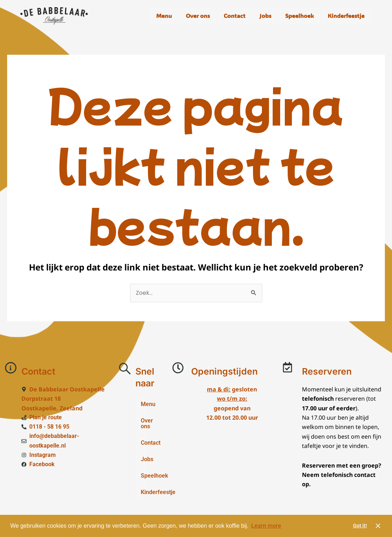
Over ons (198, 16)
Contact (235, 16)
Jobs (265, 16)
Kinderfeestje (346, 16)
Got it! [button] (360, 526)
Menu (164, 16)
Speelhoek (299, 16)
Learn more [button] (266, 526)
